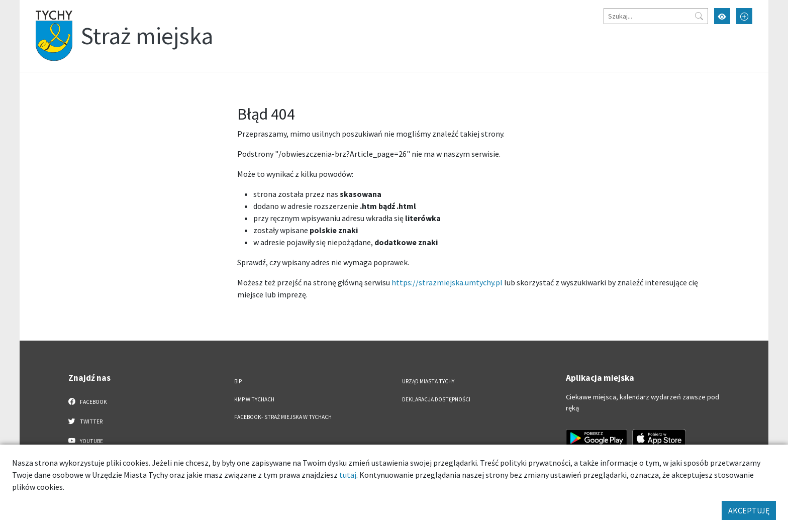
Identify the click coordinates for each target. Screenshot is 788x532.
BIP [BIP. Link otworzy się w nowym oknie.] (238, 381)
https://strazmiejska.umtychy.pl (447, 282)
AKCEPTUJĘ (749, 510)
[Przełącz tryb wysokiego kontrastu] (722, 16)
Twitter (85, 421)
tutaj (348, 475)
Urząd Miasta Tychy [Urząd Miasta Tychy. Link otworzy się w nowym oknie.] (428, 381)
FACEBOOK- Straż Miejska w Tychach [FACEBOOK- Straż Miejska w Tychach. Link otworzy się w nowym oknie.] (283, 417)
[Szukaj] (656, 16)
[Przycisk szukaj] (699, 16)
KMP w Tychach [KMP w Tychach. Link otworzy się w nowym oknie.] (254, 399)
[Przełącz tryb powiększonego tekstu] (744, 16)
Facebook (88, 401)
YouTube (86, 441)
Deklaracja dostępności (436, 399)
